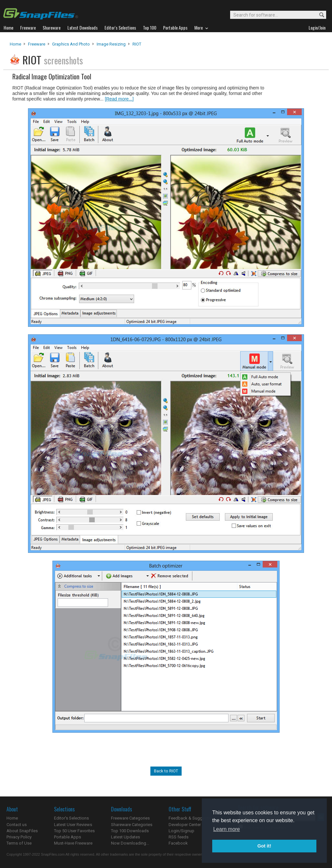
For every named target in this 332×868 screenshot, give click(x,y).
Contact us (17, 825)
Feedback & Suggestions (193, 818)
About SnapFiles (22, 831)
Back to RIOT (166, 771)
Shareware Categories (132, 825)
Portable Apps (68, 837)
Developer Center (185, 825)
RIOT (137, 44)
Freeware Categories (130, 818)
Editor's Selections (71, 818)
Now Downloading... (130, 843)
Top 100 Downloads (130, 831)
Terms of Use (19, 843)
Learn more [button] (227, 829)
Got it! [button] (264, 846)
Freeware (37, 44)
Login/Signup (181, 831)
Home (15, 44)
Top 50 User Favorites (74, 831)
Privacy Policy (19, 837)
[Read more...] (119, 99)
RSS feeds (179, 837)
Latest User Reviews (73, 825)
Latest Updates (125, 837)
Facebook (178, 843)
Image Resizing (111, 44)
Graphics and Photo (71, 44)
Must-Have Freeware (73, 843)
